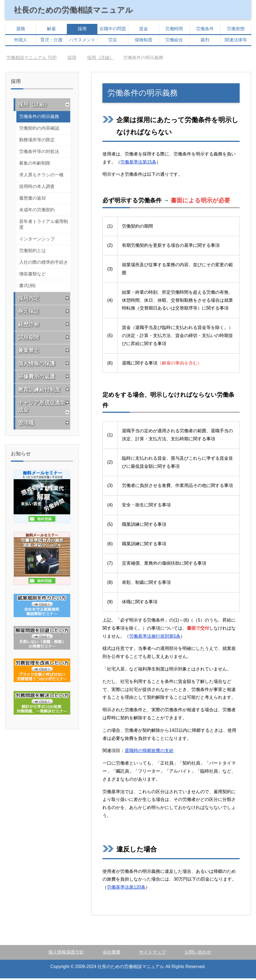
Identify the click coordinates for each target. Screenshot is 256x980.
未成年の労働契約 (37, 211)
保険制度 (144, 42)
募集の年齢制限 (35, 165)
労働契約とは (32, 252)
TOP (32, 59)
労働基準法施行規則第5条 (155, 638)
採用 (82, 30)
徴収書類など (32, 276)
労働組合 (174, 42)
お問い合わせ (198, 954)
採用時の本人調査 (37, 188)
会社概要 (112, 954)
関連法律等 (236, 42)
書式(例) (27, 287)
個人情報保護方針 (66, 954)
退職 (21, 30)
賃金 (144, 30)
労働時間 (174, 30)
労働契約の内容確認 (39, 130)
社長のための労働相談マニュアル (82, 10)
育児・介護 (51, 42)
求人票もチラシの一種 (41, 176)
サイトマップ (152, 954)
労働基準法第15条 (138, 164)
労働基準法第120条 (126, 889)
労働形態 (236, 30)
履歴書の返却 (32, 200)
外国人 (21, 42)
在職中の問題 (113, 30)
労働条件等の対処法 (39, 153)
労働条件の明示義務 (39, 118)
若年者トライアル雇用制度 (44, 226)
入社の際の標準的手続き (44, 264)
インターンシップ (37, 241)
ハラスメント (82, 42)
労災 (113, 42)
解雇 (51, 30)
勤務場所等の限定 (37, 141)
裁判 (205, 42)
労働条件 (205, 30)
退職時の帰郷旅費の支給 (149, 752)
